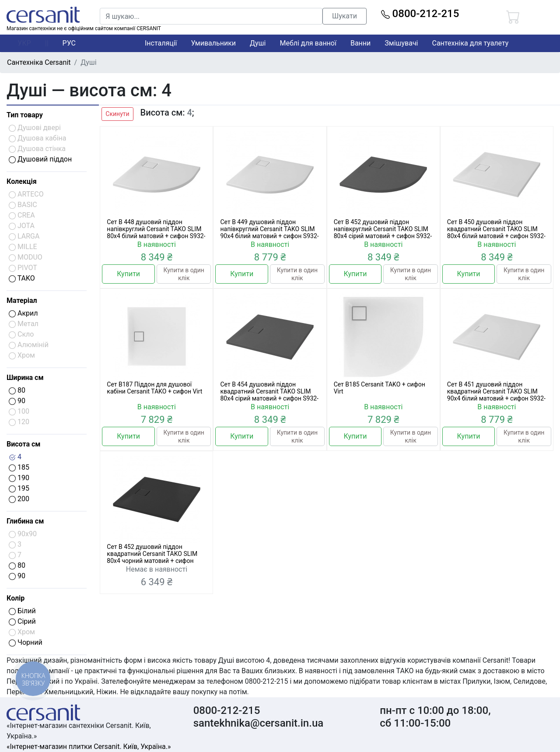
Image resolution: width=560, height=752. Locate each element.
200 (19, 499)
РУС (69, 43)
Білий (22, 611)
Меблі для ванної (308, 43)
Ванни (360, 43)
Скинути (117, 114)
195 (19, 488)
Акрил (23, 313)
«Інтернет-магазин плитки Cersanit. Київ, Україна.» (89, 747)
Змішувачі (401, 43)
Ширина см (25, 378)
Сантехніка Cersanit (39, 62)
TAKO (22, 278)
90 (17, 401)
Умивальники (214, 43)
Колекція (22, 181)
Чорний (26, 642)
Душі (258, 43)
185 (19, 467)
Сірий (22, 621)
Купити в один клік (184, 274)
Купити (128, 274)
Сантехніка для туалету (471, 43)
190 (19, 478)
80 (17, 390)
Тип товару (25, 115)
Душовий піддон (40, 159)
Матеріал (22, 300)
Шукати (345, 16)
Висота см (24, 444)
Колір (16, 598)
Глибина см (25, 521)
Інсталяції (161, 43)
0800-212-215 (420, 14)
